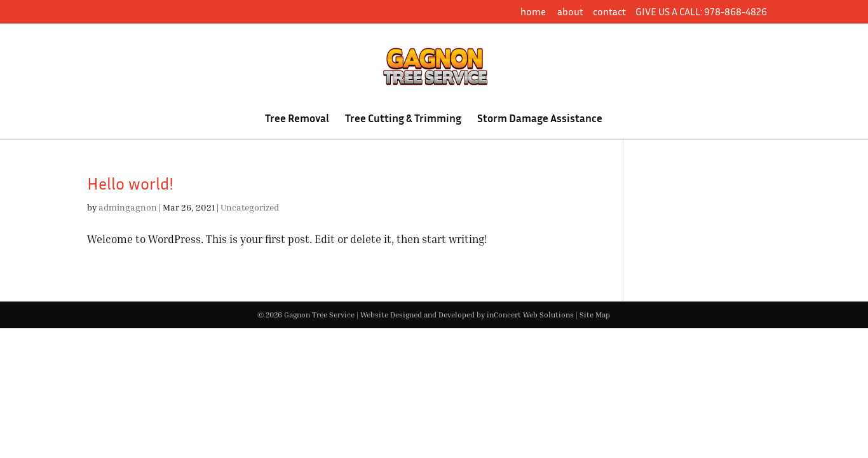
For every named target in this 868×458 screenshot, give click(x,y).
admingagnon (128, 207)
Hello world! (130, 184)
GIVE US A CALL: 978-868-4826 (701, 11)
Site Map (595, 315)
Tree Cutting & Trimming (403, 119)
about (570, 11)
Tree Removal (297, 119)
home (534, 11)
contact (609, 11)
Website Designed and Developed (417, 315)
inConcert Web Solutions (530, 315)
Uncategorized (250, 207)
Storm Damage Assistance (540, 119)
